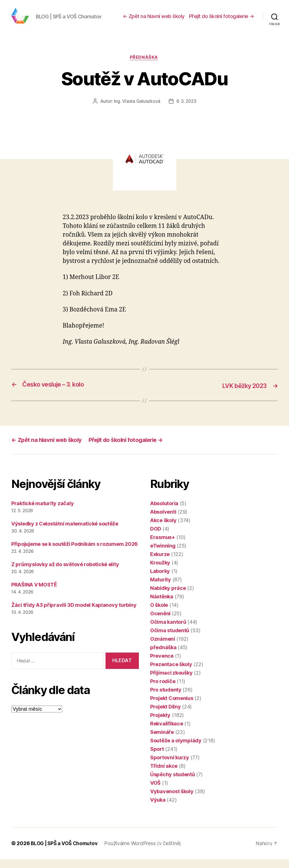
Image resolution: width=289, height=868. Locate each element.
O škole (159, 614)
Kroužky (160, 571)
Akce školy (163, 529)
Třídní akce (164, 775)
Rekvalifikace (167, 732)
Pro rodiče (163, 690)
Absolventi (163, 521)
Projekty (160, 724)
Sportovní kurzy (170, 766)
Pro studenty (166, 698)
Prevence (162, 665)
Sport (157, 758)
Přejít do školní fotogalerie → (222, 20)
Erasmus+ (163, 546)
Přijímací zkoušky (171, 681)
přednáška (144, 66)
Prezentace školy (171, 673)
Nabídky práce (168, 597)
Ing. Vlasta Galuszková (137, 110)
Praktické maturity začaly (42, 512)
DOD (156, 537)
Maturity (161, 588)
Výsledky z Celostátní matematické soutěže (65, 532)
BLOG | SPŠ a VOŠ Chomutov (65, 852)
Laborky (160, 580)
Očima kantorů (168, 631)
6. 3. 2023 (186, 110)
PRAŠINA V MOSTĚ (34, 593)
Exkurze (160, 563)
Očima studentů (170, 639)
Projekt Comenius (172, 707)
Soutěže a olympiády (176, 749)
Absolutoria (164, 512)
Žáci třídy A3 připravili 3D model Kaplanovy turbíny (74, 614)
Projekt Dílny (166, 715)
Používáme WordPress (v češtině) (145, 852)
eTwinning (163, 554)
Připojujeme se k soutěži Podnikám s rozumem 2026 (75, 553)
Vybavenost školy (172, 800)
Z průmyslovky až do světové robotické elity (65, 573)
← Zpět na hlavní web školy (154, 20)
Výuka (158, 809)
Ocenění (160, 622)
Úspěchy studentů (173, 783)
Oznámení (163, 648)
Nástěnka (162, 605)
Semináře (162, 741)
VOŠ (155, 792)
